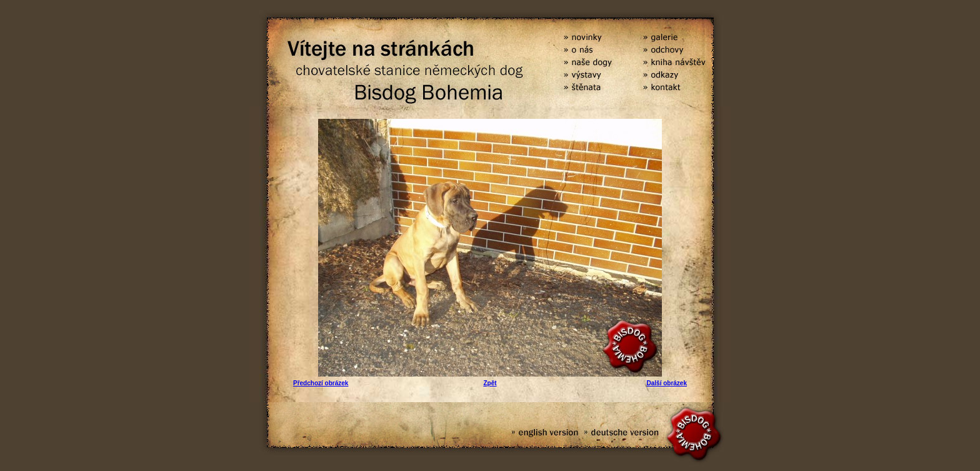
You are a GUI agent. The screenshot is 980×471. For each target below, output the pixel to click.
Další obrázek (667, 383)
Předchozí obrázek (321, 383)
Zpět (490, 383)
